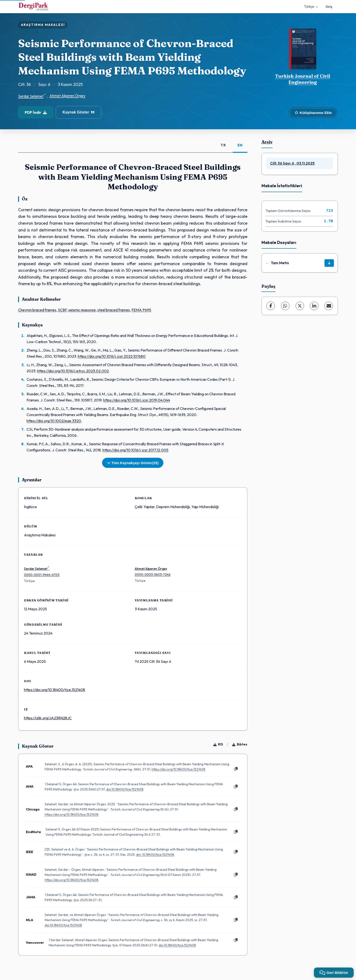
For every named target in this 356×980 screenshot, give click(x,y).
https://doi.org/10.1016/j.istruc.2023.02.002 (73, 371)
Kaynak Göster (79, 112)
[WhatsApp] (285, 306)
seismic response (82, 310)
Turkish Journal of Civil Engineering (303, 79)
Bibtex (240, 744)
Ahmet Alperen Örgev (67, 96)
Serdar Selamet (31, 96)
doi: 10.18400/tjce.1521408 (155, 854)
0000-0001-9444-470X (42, 575)
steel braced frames (114, 310)
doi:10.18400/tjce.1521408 (125, 789)
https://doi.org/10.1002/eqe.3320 (54, 421)
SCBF (62, 310)
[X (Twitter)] (300, 306)
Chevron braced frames (37, 310)
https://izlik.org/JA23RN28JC (48, 718)
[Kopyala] (236, 769)
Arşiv (267, 142)
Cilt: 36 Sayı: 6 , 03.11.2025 (292, 163)
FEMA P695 (141, 310)
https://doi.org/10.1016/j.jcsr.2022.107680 (112, 356)
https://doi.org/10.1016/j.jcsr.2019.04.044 (137, 400)
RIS (218, 744)
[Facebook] (271, 306)
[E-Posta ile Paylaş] (329, 306)
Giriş (329, 7)
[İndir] (329, 263)
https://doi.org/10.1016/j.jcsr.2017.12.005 (135, 450)
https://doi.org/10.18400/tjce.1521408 (55, 690)
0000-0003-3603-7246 (153, 575)
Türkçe (311, 7)
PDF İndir (36, 112)
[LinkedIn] (314, 306)
